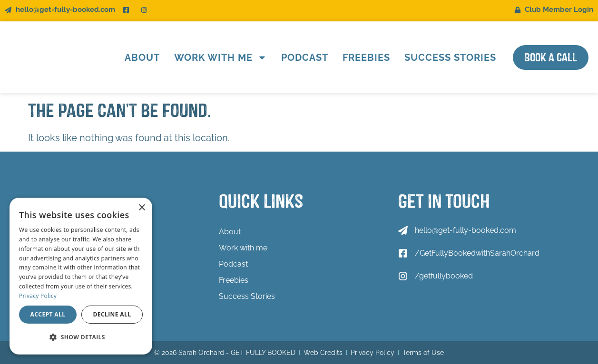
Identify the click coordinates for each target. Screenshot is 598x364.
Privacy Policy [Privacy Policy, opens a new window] (38, 296)
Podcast (305, 57)
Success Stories (450, 57)
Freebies (366, 57)
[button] (81, 337)
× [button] (142, 208)
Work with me (221, 57)
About (142, 57)
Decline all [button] (112, 314)
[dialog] (81, 276)
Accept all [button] (48, 314)
